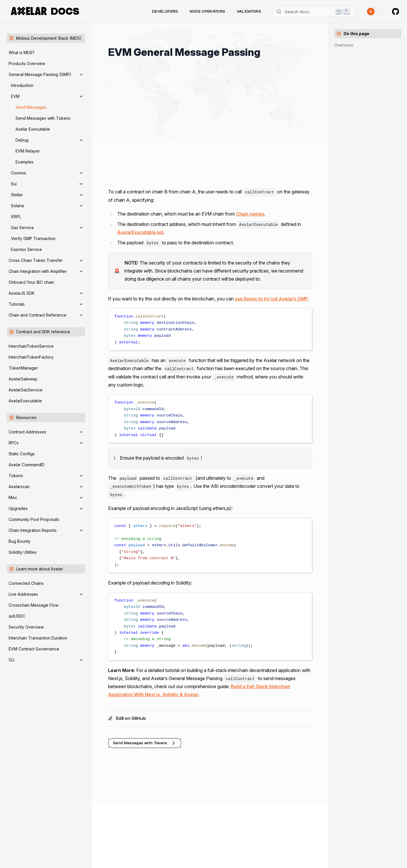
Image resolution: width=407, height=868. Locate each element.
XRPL (16, 217)
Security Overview (26, 627)
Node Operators (208, 12)
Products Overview (27, 63)
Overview (344, 45)
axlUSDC (17, 616)
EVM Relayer (28, 151)
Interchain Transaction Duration (38, 638)
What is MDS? (22, 53)
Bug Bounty (20, 541)
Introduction (22, 85)
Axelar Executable (33, 129)
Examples (25, 162)
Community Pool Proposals (34, 519)
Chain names (250, 214)
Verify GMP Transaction (33, 238)
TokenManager (23, 368)
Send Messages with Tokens (43, 118)
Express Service (26, 249)
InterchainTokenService (31, 346)
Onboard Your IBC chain (31, 282)
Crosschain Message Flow (33, 605)
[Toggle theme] (374, 12)
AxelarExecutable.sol (140, 232)
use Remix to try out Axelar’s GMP (271, 299)
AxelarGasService (26, 390)
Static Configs (22, 454)
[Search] (314, 12)
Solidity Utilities (23, 552)
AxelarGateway (23, 379)
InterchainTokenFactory (31, 357)
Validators (249, 12)
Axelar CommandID (27, 465)
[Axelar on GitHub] (396, 12)
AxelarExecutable (25, 401)
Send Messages (31, 107)
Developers (165, 12)
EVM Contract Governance (34, 649)
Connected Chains (26, 583)
